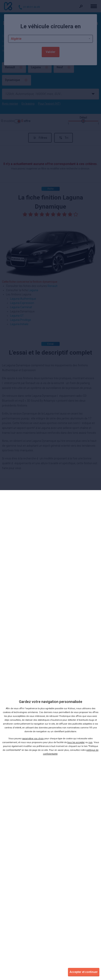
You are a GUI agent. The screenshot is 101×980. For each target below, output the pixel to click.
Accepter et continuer (84, 972)
